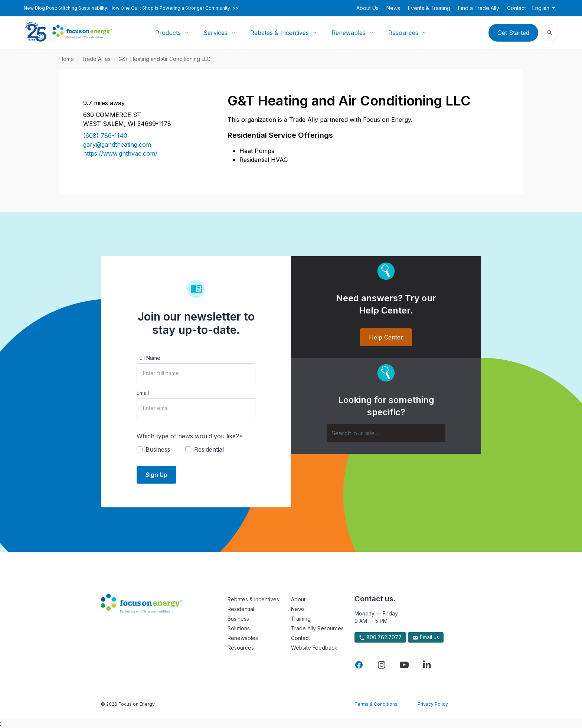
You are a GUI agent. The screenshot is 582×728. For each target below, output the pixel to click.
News (393, 8)
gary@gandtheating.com (117, 144)
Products (168, 33)
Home (67, 59)
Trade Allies (96, 59)
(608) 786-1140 (105, 136)
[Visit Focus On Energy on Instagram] (382, 665)
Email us (426, 637)
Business (238, 619)
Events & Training (429, 8)
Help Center (386, 337)
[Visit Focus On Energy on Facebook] (359, 665)
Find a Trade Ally (479, 8)
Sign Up (156, 475)
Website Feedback (314, 648)
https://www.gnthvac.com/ (120, 153)
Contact (516, 8)
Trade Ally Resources (317, 628)
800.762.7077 (380, 637)
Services (215, 33)
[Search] (386, 433)
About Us (367, 8)
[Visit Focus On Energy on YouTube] (404, 665)
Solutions (239, 628)
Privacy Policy (433, 704)
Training (301, 619)
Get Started (513, 33)
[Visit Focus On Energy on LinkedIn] (427, 665)
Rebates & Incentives (279, 33)
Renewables (349, 33)
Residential (241, 609)
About (298, 599)
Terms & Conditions (376, 704)
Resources (403, 33)
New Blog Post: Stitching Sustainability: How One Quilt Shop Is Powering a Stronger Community (131, 8)
